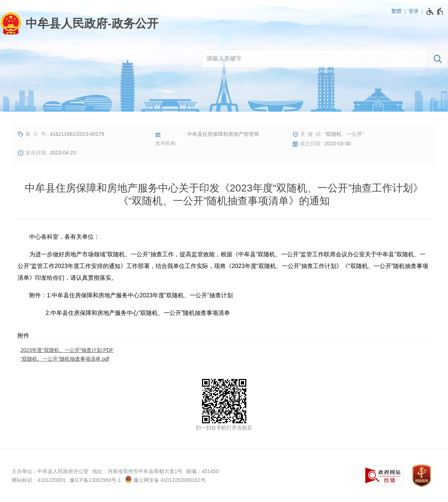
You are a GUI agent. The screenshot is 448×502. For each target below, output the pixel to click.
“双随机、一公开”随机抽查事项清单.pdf (65, 359)
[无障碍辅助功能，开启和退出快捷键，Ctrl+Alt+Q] (435, 11)
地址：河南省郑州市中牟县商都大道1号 (137, 471)
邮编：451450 (203, 471)
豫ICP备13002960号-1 (95, 480)
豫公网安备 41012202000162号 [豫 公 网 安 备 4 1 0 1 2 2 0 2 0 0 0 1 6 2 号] (165, 479)
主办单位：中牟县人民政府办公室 (50, 471)
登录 (414, 11)
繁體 (396, 11)
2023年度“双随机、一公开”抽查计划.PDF (67, 350)
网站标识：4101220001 (39, 480)
